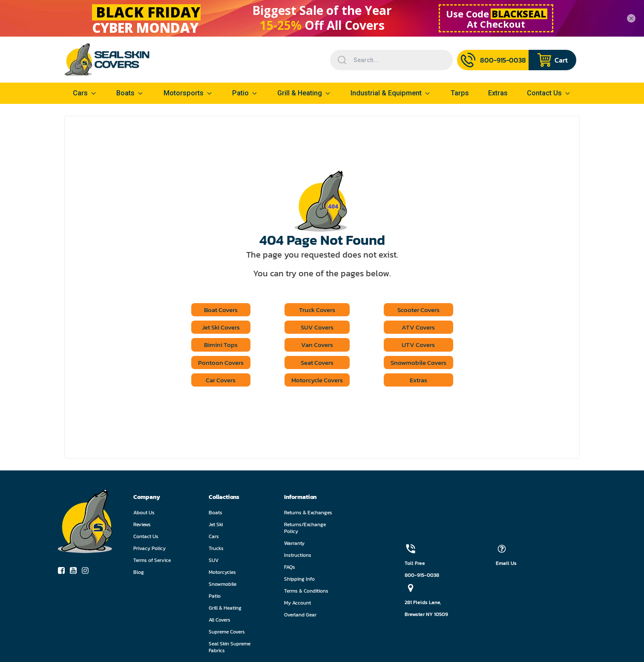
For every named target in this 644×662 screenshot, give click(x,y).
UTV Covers (422, 346)
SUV (214, 562)
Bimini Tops (216, 346)
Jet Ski (216, 526)
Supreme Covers (227, 633)
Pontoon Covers (216, 364)
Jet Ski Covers (216, 328)
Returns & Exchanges (308, 514)
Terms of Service (152, 562)
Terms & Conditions (306, 593)
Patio (240, 93)
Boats (216, 514)
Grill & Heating (300, 93)
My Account (298, 605)
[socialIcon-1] (76, 574)
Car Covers (217, 381)
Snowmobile (223, 586)
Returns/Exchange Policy (305, 530)
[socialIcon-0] (64, 574)
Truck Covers (316, 310)
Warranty (294, 545)
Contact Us (146, 538)
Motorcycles (222, 574)
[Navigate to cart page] (552, 60)
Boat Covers (216, 310)
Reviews (142, 526)
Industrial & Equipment (386, 93)
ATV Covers (422, 328)
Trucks (216, 550)
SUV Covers (316, 328)
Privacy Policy (149, 550)
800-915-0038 (422, 577)
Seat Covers (316, 364)
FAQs (290, 569)
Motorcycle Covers (316, 381)
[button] (171, 499)
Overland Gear (300, 616)
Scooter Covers (422, 310)
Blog (139, 574)
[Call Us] (493, 60)
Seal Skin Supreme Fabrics (230, 649)
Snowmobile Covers (422, 364)
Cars (214, 538)
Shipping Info (299, 581)
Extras (422, 381)
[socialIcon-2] (88, 574)
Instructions (298, 557)
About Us (144, 514)
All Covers (220, 622)
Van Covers (316, 346)
